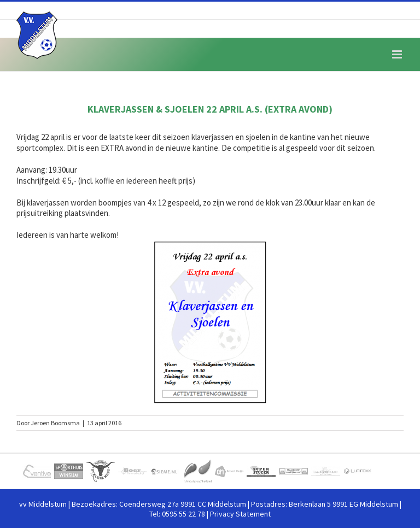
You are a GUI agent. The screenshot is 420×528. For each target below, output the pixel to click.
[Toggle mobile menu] (398, 54)
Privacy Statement (240, 514)
